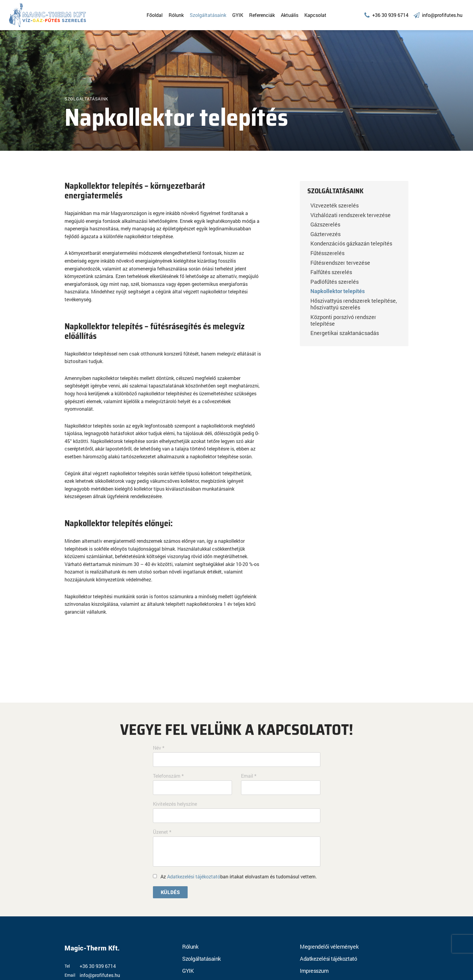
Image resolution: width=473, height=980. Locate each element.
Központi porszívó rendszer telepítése (343, 320)
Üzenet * (162, 832)
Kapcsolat (315, 15)
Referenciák (262, 15)
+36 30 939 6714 (98, 966)
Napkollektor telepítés (338, 291)
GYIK (238, 15)
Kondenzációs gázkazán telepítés (351, 243)
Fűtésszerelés (327, 253)
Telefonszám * (168, 776)
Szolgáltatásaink (208, 15)
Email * (249, 776)
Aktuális (290, 15)
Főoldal (155, 15)
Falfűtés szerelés (331, 272)
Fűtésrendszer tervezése (340, 263)
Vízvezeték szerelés (335, 205)
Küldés (170, 892)
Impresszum (314, 971)
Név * (159, 748)
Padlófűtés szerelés (335, 282)
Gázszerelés (325, 224)
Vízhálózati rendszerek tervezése (351, 215)
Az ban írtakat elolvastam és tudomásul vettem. (239, 876)
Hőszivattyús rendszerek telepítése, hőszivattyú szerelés (354, 304)
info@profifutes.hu (100, 975)
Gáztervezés (325, 234)
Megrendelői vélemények (329, 947)
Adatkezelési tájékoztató (194, 876)
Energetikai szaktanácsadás (345, 333)
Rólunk (176, 15)
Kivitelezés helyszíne (175, 804)
